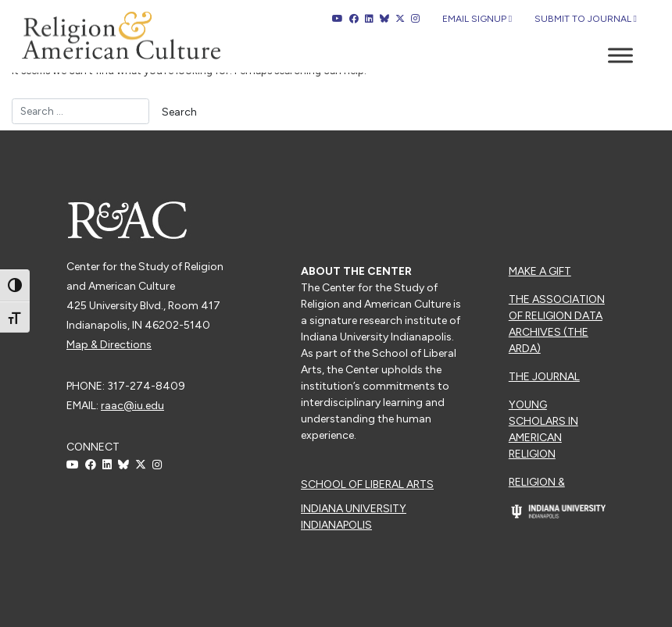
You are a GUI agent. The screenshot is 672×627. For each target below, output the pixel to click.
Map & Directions (109, 345)
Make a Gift (540, 271)
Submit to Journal (586, 19)
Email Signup (477, 19)
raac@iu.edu (132, 406)
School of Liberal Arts (367, 484)
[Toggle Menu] (620, 55)
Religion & (537, 482)
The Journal (544, 377)
